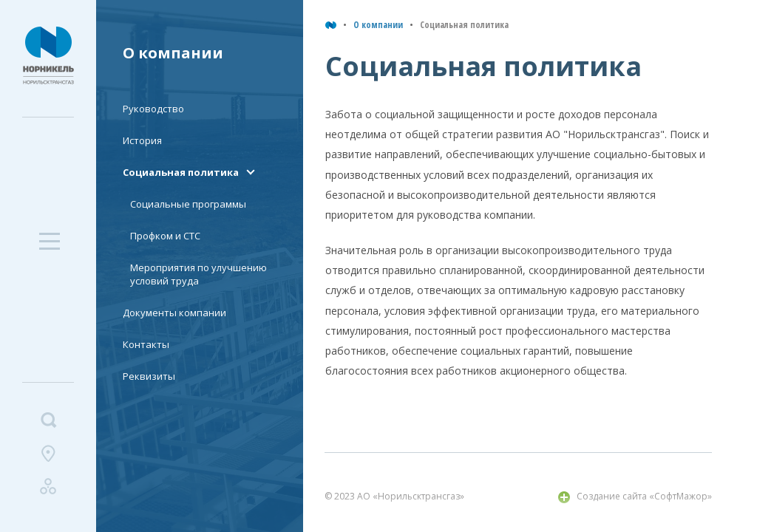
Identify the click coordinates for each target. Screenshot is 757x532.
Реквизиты (149, 376)
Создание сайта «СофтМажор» (644, 496)
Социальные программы (188, 204)
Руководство (153, 109)
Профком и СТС (165, 236)
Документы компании (174, 313)
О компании (378, 25)
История (142, 140)
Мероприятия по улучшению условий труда (198, 274)
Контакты (146, 344)
